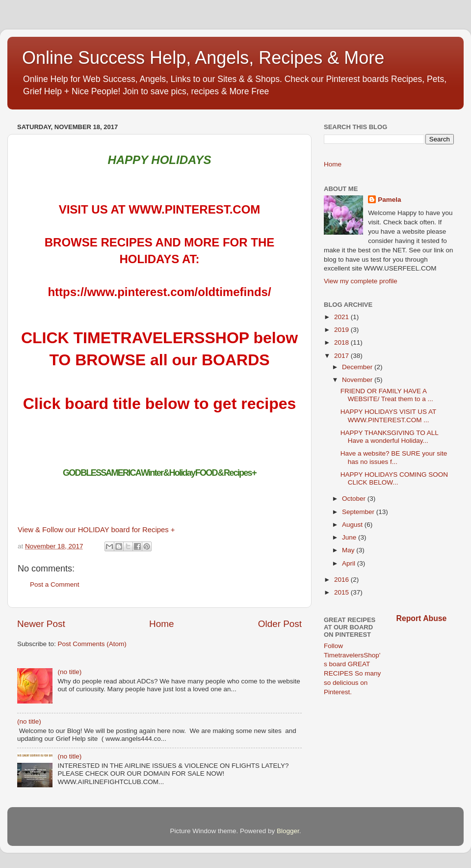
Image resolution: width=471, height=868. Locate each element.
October (355, 499)
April (350, 563)
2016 (342, 580)
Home (161, 624)
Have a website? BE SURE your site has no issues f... (394, 457)
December (358, 367)
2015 (342, 592)
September (359, 512)
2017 (342, 356)
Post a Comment (55, 584)
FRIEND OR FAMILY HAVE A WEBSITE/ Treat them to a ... (387, 395)
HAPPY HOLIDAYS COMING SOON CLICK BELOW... (394, 478)
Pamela (389, 200)
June (350, 537)
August (353, 525)
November (358, 380)
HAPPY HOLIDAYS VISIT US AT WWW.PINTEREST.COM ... (388, 416)
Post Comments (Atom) (92, 644)
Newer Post (41, 624)
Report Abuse (422, 618)
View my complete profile (361, 281)
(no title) (69, 672)
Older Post (280, 624)
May (349, 550)
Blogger (288, 831)
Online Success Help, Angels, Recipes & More (203, 58)
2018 (342, 342)
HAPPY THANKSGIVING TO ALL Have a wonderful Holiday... (390, 437)
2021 (342, 317)
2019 (342, 330)
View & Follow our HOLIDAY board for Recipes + (96, 530)
